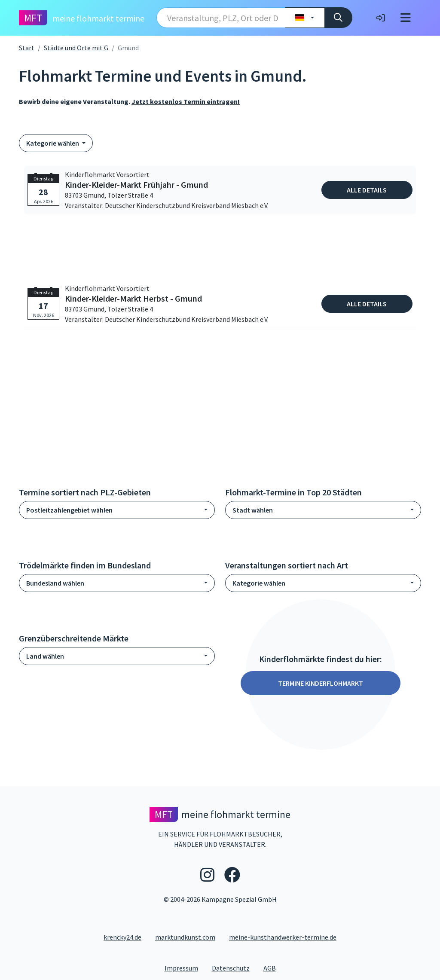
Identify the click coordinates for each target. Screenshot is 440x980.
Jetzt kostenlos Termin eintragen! (186, 101)
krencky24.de (122, 937)
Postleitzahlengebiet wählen (69, 510)
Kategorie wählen (53, 143)
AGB (273, 968)
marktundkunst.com (185, 937)
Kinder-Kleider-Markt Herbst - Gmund (133, 299)
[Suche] (338, 18)
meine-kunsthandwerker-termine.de (283, 937)
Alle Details (367, 190)
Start (27, 48)
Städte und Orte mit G (76, 48)
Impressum (185, 968)
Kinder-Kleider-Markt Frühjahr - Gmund (136, 185)
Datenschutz (234, 968)
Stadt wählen (253, 510)
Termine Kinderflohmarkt (321, 683)
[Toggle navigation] (406, 18)
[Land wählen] (305, 18)
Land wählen (45, 656)
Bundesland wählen (55, 583)
